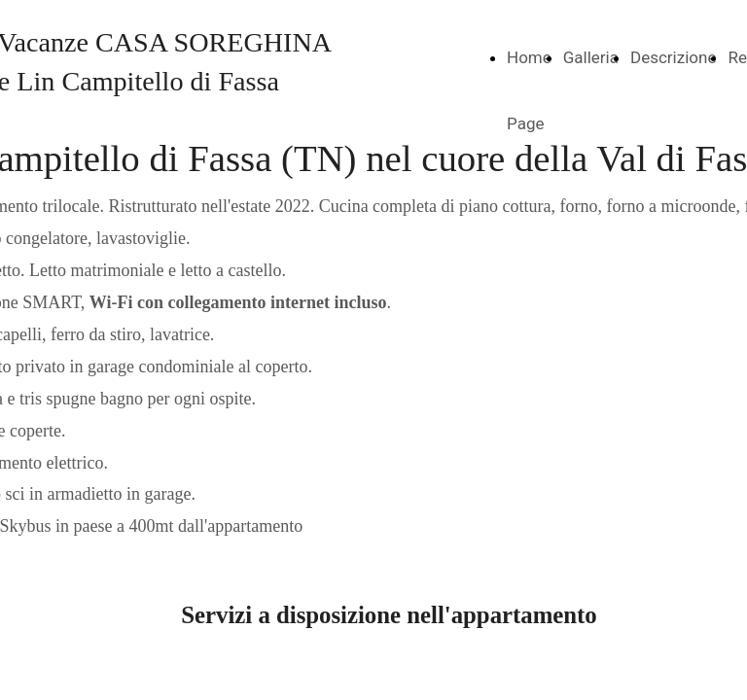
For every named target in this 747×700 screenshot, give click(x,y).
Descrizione (673, 57)
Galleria (591, 57)
